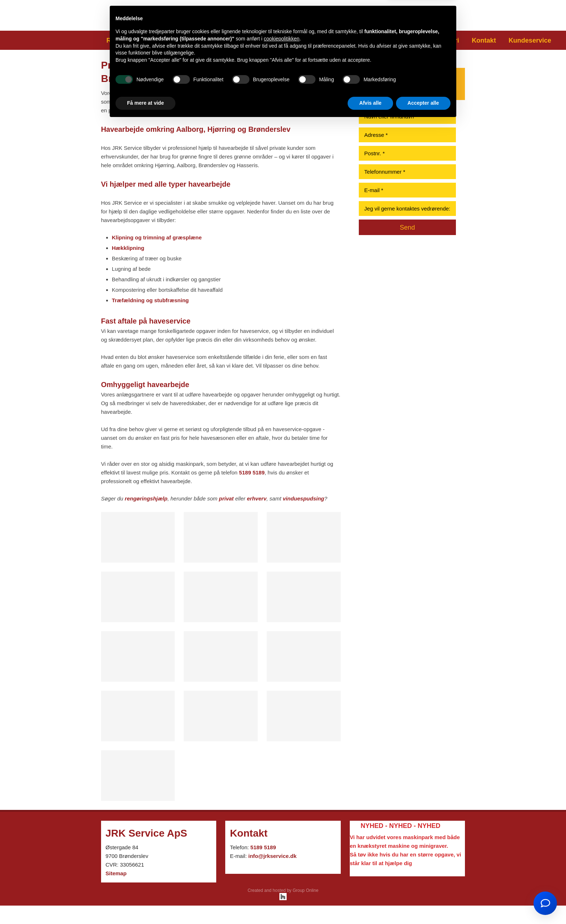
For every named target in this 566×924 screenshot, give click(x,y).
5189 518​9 (282, 19)
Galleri (449, 40)
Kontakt (484, 40)
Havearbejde (171, 40)
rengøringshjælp (146, 498)
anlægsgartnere (156, 93)
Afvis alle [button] (370, 904)
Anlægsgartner (226, 40)
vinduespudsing (303, 498)
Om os (416, 40)
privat (226, 498)
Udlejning (379, 40)
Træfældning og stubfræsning (150, 300)
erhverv (257, 498)
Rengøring (123, 40)
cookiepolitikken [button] (282, 840)
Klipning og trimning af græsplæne (157, 237)
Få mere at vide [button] (145, 904)
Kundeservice (530, 40)
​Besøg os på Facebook (414, 14)
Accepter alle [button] (423, 904)
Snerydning (280, 40)
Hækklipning (128, 248)
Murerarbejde (331, 40)
